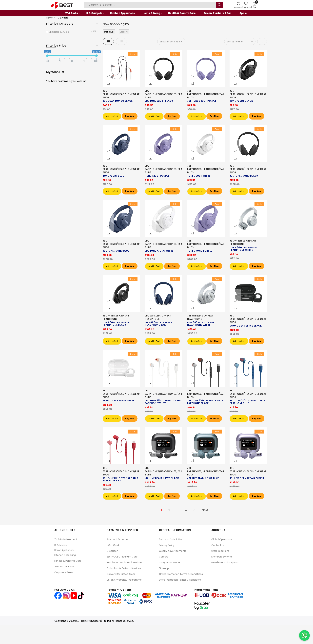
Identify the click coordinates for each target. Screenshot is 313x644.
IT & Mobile (61, 545)
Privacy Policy (167, 545)
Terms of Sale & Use (171, 539)
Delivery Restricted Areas (121, 574)
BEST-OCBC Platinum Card (122, 557)
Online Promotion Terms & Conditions (181, 574)
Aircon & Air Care (64, 567)
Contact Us (218, 545)
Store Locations (220, 551)
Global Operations (222, 539)
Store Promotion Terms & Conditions (180, 580)
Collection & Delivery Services (124, 568)
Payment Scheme (117, 539)
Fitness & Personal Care (68, 561)
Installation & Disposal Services (124, 562)
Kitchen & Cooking (65, 555)
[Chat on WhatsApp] (304, 635)
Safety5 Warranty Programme (124, 580)
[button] (108, 76)
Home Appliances (64, 550)
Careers (164, 557)
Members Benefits (222, 557)
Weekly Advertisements (173, 551)
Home (49, 18)
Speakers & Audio (59, 32)
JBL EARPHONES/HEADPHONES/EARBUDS (121, 94)
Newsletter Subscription (225, 562)
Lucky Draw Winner (170, 562)
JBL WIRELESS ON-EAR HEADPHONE (243, 242)
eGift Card (113, 545)
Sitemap (164, 568)
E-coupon (112, 551)
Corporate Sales (64, 572)
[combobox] (150, 5)
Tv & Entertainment (66, 539)
